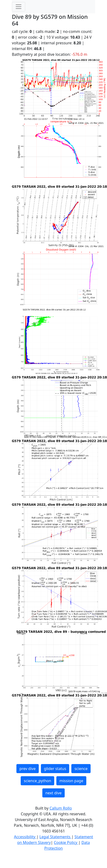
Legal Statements (55, 837)
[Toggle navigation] (19, 7)
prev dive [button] (28, 769)
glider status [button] (55, 769)
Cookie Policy (66, 842)
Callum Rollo (61, 808)
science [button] (81, 769)
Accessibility (25, 837)
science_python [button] (37, 781)
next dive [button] (53, 793)
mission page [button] (71, 781)
